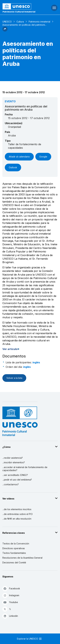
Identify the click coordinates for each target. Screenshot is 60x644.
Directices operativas (14, 548)
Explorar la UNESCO (29, 639)
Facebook (11, 588)
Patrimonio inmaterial (39, 22)
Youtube (10, 602)
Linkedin (10, 616)
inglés (36, 362)
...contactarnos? (11, 484)
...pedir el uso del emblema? (17, 480)
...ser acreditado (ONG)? (15, 475)
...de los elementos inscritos (17, 509)
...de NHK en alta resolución (17, 519)
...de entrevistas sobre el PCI (17, 514)
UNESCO (7, 22)
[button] (5, 31)
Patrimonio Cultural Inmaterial (19, 12)
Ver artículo (10, 349)
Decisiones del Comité (14, 562)
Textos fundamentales (14, 553)
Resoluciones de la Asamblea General (22, 558)
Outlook (13, 167)
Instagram (11, 595)
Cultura (20, 22)
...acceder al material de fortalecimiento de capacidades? (25, 469)
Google (43, 157)
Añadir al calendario (19, 157)
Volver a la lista (14, 378)
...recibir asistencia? (13, 458)
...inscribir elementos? (14, 462)
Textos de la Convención (16, 544)
